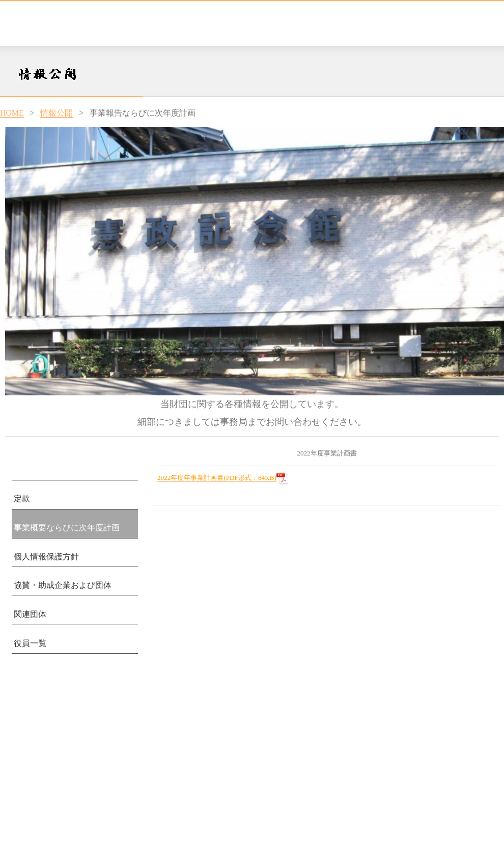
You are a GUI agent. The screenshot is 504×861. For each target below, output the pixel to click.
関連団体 (30, 614)
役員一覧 (30, 643)
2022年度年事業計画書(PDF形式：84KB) (217, 478)
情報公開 (57, 113)
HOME (12, 113)
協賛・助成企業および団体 (63, 585)
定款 (22, 499)
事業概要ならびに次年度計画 (67, 528)
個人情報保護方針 (46, 557)
